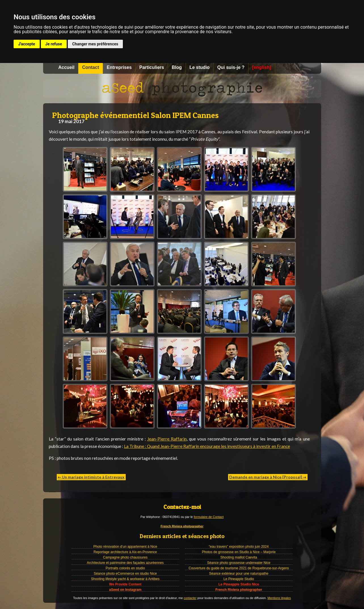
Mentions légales (279, 598)
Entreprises (119, 67)
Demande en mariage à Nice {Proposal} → (268, 477)
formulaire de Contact (209, 517)
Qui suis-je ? (231, 67)
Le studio (200, 67)
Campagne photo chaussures (125, 557)
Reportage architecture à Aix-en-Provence (125, 552)
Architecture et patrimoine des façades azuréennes (125, 563)
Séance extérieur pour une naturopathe (239, 574)
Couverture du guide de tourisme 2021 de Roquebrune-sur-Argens (239, 568)
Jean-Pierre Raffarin (167, 439)
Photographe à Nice (182, 88)
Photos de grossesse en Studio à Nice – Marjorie (239, 552)
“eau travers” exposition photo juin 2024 (239, 547)
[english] (262, 67)
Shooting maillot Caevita (239, 557)
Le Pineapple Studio (239, 579)
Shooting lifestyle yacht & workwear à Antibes (125, 579)
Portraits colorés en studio (125, 568)
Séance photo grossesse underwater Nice (239, 563)
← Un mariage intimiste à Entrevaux (91, 477)
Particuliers (152, 67)
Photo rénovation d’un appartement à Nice (125, 547)
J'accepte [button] (27, 44)
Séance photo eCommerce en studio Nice (125, 574)
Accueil (67, 67)
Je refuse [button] (54, 44)
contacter (190, 598)
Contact (91, 67)
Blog (177, 67)
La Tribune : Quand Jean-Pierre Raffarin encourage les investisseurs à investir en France (207, 446)
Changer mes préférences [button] (95, 44)
